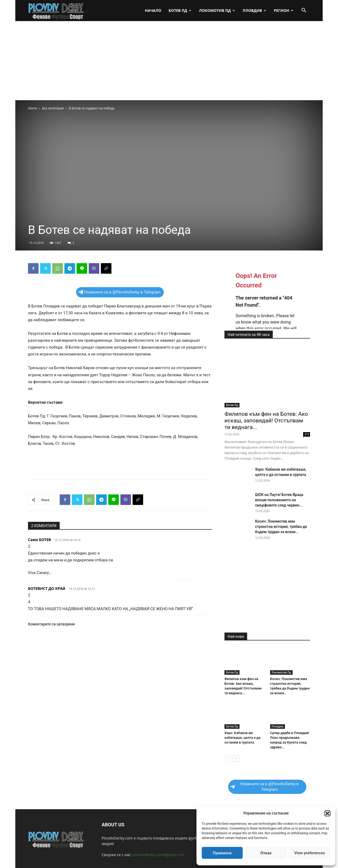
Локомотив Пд (217, 10)
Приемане (222, 853)
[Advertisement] (169, 61)
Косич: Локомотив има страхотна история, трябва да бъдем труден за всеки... (281, 527)
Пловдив (254, 10)
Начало (153, 10)
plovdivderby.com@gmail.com (158, 855)
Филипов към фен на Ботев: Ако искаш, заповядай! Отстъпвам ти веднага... (266, 421)
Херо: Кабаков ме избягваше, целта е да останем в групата (242, 738)
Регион (284, 10)
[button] (327, 813)
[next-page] (236, 758)
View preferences (309, 853)
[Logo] (58, 11)
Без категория (53, 108)
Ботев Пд (180, 10)
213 (307, 434)
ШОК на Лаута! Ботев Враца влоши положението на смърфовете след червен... (279, 500)
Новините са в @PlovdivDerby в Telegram (119, 292)
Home (32, 108)
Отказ (266, 853)
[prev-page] (228, 758)
